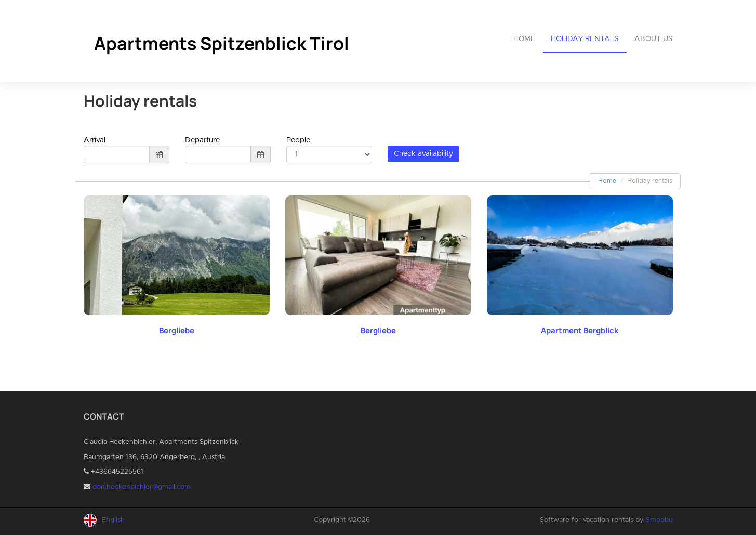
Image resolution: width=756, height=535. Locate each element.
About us (654, 39)
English (113, 520)
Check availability (423, 154)
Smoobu (659, 520)
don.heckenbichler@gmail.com (142, 487)
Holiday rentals (585, 39)
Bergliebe (177, 330)
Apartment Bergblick (580, 330)
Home (524, 39)
